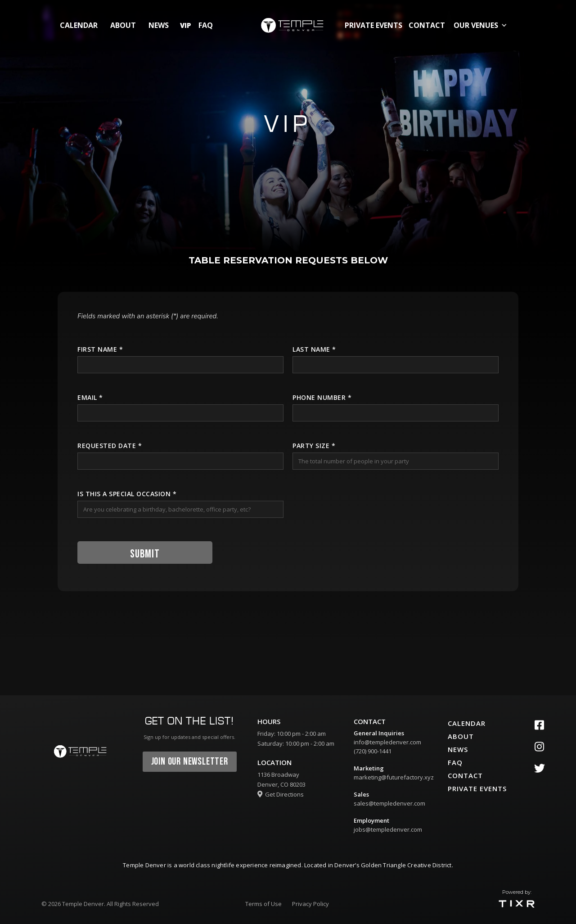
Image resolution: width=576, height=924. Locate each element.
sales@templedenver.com (389, 803)
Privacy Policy (310, 904)
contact (427, 25)
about (123, 25)
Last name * (314, 349)
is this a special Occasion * (127, 494)
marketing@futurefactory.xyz (394, 777)
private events (373, 25)
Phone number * (322, 397)
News (159, 25)
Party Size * (314, 446)
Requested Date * (110, 446)
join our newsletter (190, 762)
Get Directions (281, 794)
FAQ (206, 25)
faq (455, 762)
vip (185, 25)
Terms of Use (263, 904)
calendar (79, 25)
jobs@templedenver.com (388, 829)
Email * (90, 397)
